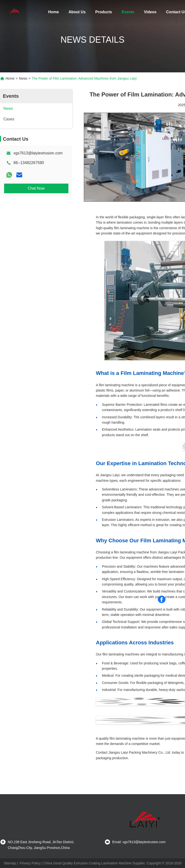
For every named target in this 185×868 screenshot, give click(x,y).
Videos (150, 12)
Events (128, 12)
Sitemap (10, 863)
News (23, 78)
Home (53, 12)
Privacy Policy (30, 863)
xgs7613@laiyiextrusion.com (38, 153)
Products (104, 12)
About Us (77, 12)
